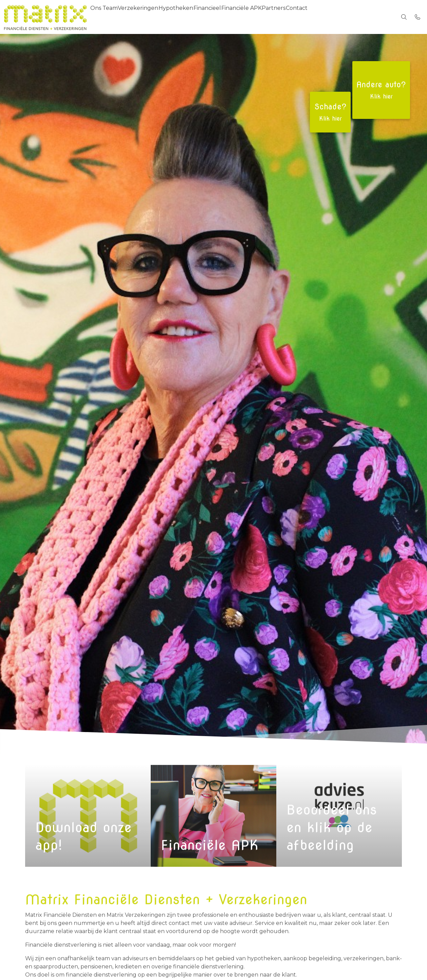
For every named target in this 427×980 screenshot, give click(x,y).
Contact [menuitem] (339, 17)
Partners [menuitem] (310, 17)
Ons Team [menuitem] (107, 17)
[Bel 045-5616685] (417, 17)
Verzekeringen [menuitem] (148, 17)
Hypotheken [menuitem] (192, 17)
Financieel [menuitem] (230, 17)
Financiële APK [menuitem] (271, 17)
